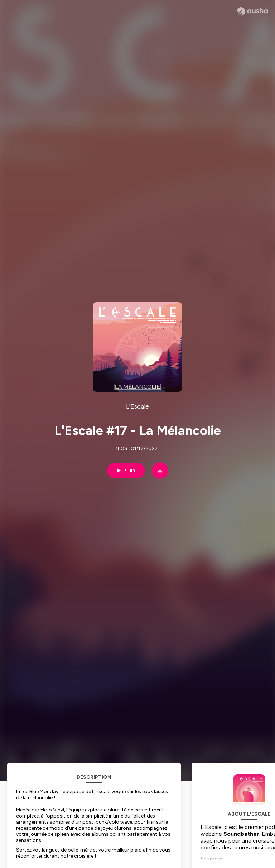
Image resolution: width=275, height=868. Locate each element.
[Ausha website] (252, 11)
